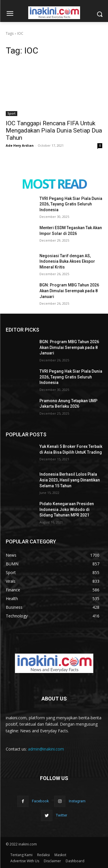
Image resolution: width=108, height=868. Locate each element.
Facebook (40, 801)
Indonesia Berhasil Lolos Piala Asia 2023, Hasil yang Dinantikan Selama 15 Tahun (70, 480)
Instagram (77, 801)
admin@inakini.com (46, 749)
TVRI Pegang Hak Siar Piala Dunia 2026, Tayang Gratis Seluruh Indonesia (71, 204)
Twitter (61, 815)
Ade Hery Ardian (20, 145)
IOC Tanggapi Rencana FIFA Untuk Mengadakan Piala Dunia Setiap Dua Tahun (54, 130)
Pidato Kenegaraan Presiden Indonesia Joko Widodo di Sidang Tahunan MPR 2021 (67, 509)
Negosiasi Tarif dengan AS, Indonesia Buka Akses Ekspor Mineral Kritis (67, 261)
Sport (12, 113)
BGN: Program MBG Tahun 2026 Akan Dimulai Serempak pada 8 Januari (69, 291)
